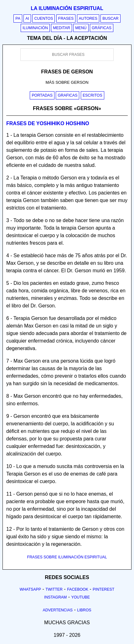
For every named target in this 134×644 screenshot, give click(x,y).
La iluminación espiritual (67, 8)
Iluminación (35, 28)
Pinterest (103, 589)
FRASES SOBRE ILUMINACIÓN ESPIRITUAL (67, 557)
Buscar (110, 19)
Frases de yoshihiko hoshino (48, 123)
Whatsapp (30, 589)
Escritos (93, 95)
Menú (81, 28)
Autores (88, 19)
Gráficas (102, 28)
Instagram (55, 597)
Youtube (80, 597)
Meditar (62, 28)
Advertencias (58, 610)
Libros (84, 610)
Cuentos (44, 19)
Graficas (67, 95)
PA (18, 19)
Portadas (42, 95)
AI (27, 19)
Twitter (54, 589)
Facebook (78, 589)
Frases (66, 19)
